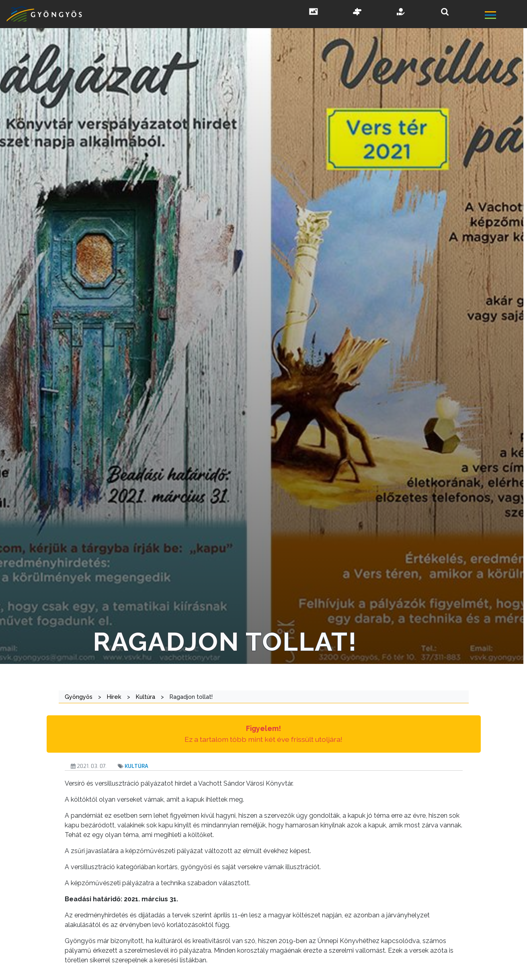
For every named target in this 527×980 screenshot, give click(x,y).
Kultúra (136, 766)
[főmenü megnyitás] (505, 16)
